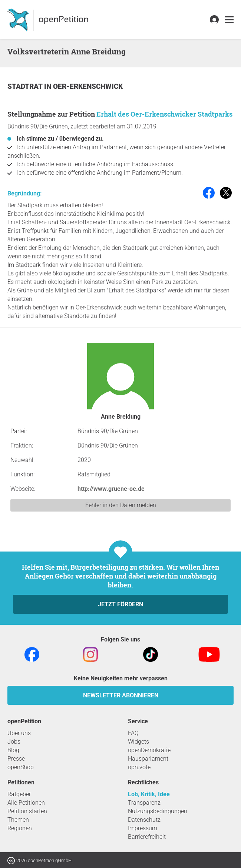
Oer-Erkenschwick (88, 86)
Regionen (20, 828)
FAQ (133, 733)
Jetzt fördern (121, 604)
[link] (229, 20)
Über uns (19, 733)
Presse (16, 759)
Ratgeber (19, 794)
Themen (18, 820)
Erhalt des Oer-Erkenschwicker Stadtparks (164, 114)
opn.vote (139, 767)
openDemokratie (149, 750)
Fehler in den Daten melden (121, 505)
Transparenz (144, 803)
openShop (21, 767)
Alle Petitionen (26, 803)
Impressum (143, 828)
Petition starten (27, 811)
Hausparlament (148, 759)
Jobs (14, 742)
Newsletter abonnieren (121, 695)
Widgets (138, 742)
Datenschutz (144, 820)
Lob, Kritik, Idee (149, 794)
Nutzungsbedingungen (158, 811)
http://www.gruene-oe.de (111, 489)
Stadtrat (26, 86)
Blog (13, 750)
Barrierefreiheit (147, 837)
